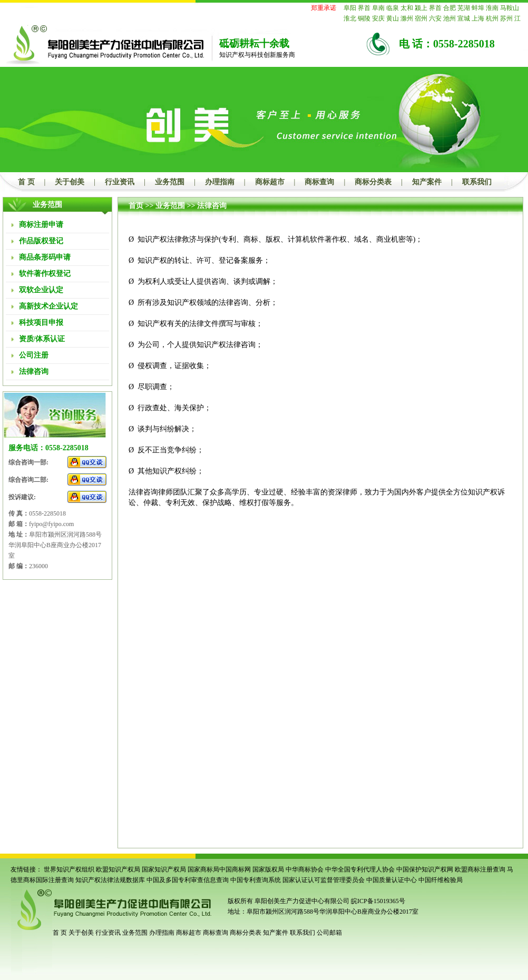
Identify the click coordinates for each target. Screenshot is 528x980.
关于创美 (70, 182)
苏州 (506, 18)
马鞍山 (510, 8)
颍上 (421, 8)
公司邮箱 (329, 933)
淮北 (350, 18)
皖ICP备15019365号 (378, 901)
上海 (478, 18)
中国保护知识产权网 (425, 869)
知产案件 (427, 182)
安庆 (378, 18)
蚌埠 (478, 8)
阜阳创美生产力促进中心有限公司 (301, 901)
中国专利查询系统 (256, 880)
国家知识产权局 (164, 869)
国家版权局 (268, 869)
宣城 (464, 18)
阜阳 (350, 8)
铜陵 (364, 18)
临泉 (393, 8)
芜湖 (464, 8)
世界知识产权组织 (69, 869)
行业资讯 (120, 182)
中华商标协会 (305, 869)
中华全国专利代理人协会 (360, 869)
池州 (449, 18)
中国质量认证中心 (392, 880)
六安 (435, 18)
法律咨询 (212, 206)
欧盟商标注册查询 (480, 869)
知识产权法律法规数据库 (110, 880)
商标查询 (319, 182)
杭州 (492, 18)
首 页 (26, 182)
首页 (136, 206)
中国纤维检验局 (441, 880)
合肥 (449, 8)
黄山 (393, 18)
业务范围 (170, 182)
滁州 (407, 18)
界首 (364, 8)
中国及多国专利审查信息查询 (188, 880)
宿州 (421, 18)
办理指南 (220, 182)
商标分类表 (373, 182)
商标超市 (270, 182)
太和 (407, 8)
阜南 (378, 8)
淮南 (492, 8)
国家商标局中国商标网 (219, 869)
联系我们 (477, 182)
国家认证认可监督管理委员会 (324, 880)
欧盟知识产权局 (118, 869)
